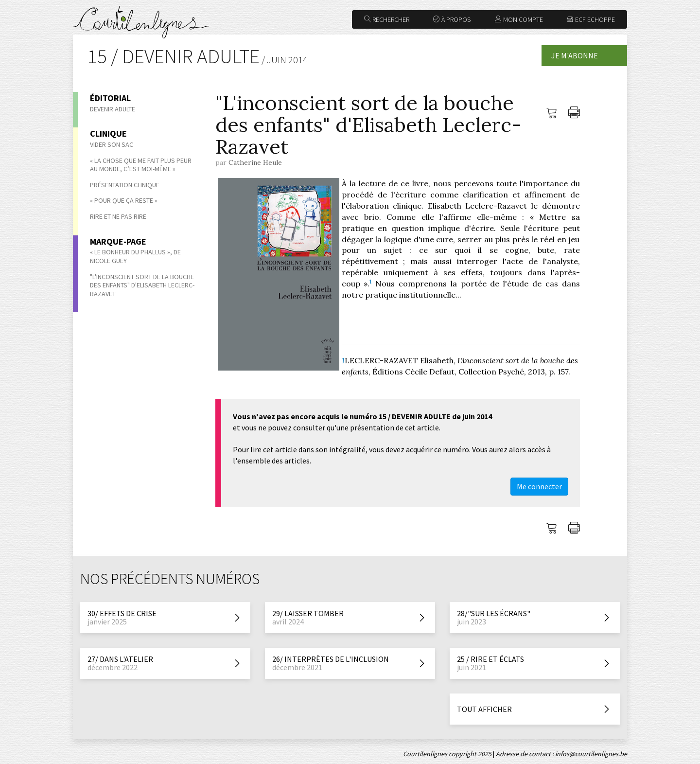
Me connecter (539, 486)
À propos (452, 19)
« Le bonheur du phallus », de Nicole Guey (135, 256)
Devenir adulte (113, 109)
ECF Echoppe (591, 19)
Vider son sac (112, 144)
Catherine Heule (255, 162)
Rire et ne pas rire (118, 216)
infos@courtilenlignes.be (591, 754)
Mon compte (519, 19)
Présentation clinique (125, 185)
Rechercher (387, 19)
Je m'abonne (575, 55)
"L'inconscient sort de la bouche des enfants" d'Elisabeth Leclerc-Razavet (142, 285)
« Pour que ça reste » (124, 200)
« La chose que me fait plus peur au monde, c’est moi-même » (141, 165)
